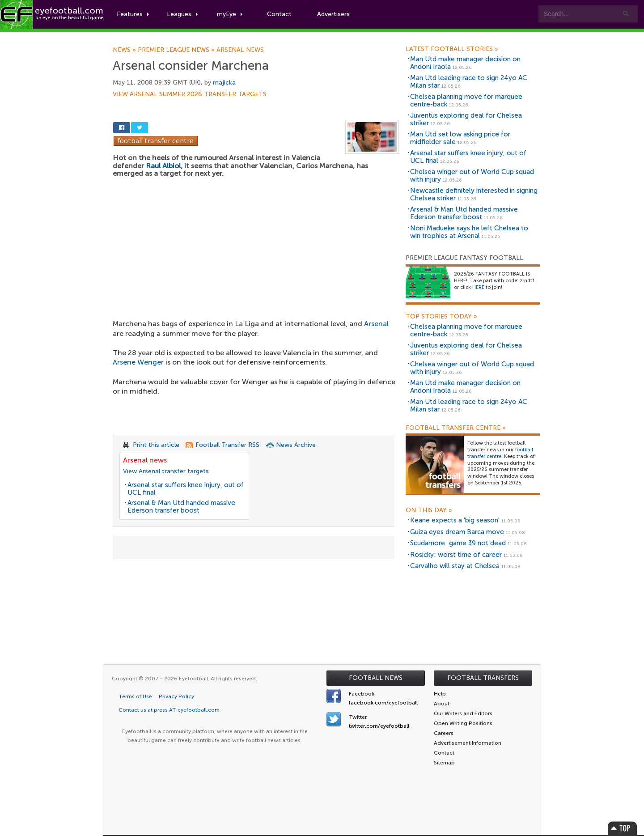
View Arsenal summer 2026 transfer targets (190, 94)
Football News (376, 678)
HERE (478, 287)
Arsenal (376, 324)
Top (623, 828)
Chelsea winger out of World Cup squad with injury (472, 176)
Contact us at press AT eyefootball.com (169, 710)
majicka (224, 83)
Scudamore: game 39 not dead (458, 543)
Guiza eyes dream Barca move (457, 532)
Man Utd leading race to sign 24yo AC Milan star (469, 82)
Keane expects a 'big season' (455, 520)
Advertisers (333, 14)
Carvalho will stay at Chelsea (455, 566)
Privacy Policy (176, 696)
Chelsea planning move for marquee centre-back (466, 100)
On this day (429, 510)
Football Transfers (483, 678)
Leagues (182, 14)
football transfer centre (500, 453)
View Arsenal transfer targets (166, 471)
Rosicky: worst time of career (456, 555)
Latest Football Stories (452, 49)
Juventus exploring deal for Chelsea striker (466, 119)
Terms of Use (135, 696)
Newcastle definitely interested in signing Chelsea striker (474, 194)
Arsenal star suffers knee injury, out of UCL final (186, 489)
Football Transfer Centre (456, 428)
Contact (279, 14)
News (125, 50)
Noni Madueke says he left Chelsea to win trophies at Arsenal (469, 232)
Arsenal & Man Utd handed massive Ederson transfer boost (181, 507)
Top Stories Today (441, 317)
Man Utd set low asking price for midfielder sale (460, 138)
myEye (230, 14)
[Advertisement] (256, 243)
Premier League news (177, 50)
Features (133, 14)
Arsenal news (240, 50)
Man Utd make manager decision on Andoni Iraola (465, 63)
